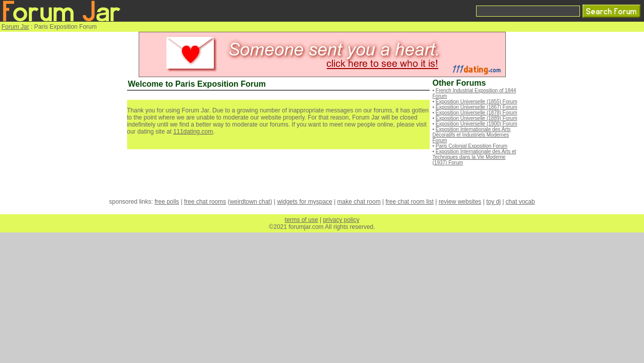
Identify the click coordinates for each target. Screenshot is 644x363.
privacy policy (341, 220)
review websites (460, 202)
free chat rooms (205, 202)
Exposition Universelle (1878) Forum (477, 113)
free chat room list (409, 202)
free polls (167, 202)
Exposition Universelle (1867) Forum (477, 107)
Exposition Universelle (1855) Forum (477, 102)
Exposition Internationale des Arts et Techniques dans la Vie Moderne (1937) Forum (475, 157)
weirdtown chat (250, 202)
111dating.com (193, 132)
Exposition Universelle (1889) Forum (477, 118)
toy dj (493, 202)
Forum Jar (15, 27)
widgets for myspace (304, 202)
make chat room (359, 202)
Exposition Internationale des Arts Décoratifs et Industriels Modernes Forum (472, 135)
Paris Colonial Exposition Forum (472, 146)
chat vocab (520, 202)
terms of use (302, 220)
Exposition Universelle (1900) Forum (477, 124)
